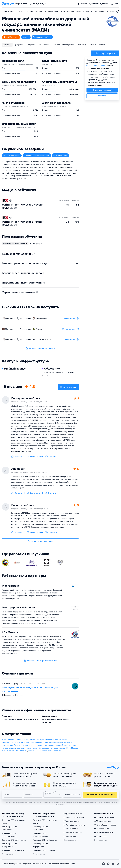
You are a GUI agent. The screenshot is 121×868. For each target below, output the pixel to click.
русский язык (25, 318)
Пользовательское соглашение (61, 864)
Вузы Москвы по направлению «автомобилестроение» (38, 745)
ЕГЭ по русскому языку (74, 817)
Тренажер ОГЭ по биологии (45, 840)
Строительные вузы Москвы (27, 740)
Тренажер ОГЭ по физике (44, 850)
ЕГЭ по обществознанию (74, 825)
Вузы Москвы (8, 740)
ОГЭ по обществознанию (105, 825)
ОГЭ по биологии (102, 829)
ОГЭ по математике (103, 821)
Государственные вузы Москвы (52, 748)
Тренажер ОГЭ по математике (40, 828)
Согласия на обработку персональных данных (73, 802)
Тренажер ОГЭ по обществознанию (40, 835)
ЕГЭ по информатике (72, 832)
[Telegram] (108, 864)
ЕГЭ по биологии (71, 829)
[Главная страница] (8, 4)
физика (39, 329)
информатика (41, 318)
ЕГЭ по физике (70, 836)
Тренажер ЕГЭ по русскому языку (14, 822)
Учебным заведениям (11, 864)
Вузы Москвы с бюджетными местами (44, 751)
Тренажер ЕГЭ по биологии (14, 840)
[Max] (118, 864)
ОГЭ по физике (101, 836)
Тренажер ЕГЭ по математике (9, 828)
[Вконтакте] (104, 864)
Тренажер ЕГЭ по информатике (9, 845)
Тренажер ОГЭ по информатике (40, 845)
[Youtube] (113, 864)
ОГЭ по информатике (104, 832)
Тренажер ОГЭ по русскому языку (45, 822)
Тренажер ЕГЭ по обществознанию (9, 835)
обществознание (43, 339)
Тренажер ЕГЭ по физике (13, 850)
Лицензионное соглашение (34, 864)
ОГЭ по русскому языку (105, 817)
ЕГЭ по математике (72, 821)
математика (10, 318)
